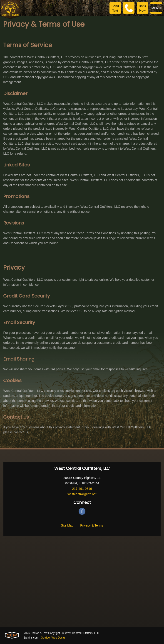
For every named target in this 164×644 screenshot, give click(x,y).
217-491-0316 (82, 489)
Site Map (67, 525)
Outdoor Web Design (54, 638)
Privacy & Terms (92, 525)
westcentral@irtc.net (82, 494)
